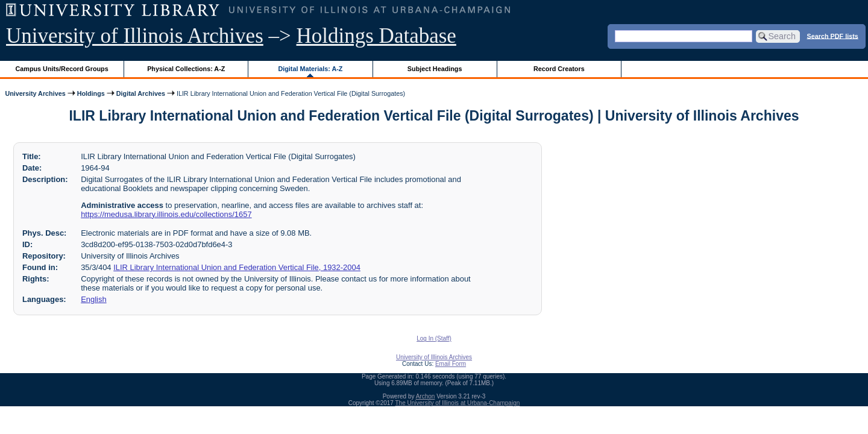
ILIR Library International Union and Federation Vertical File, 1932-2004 (237, 267)
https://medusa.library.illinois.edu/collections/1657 (166, 214)
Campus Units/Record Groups (62, 69)
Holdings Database (376, 36)
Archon (426, 396)
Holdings (91, 93)
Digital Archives (141, 93)
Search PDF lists (833, 36)
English (93, 299)
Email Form (451, 364)
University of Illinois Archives (135, 36)
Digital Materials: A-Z (310, 69)
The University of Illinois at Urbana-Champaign (458, 403)
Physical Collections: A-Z (186, 69)
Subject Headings (435, 69)
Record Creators (559, 69)
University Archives (35, 93)
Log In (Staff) (434, 338)
